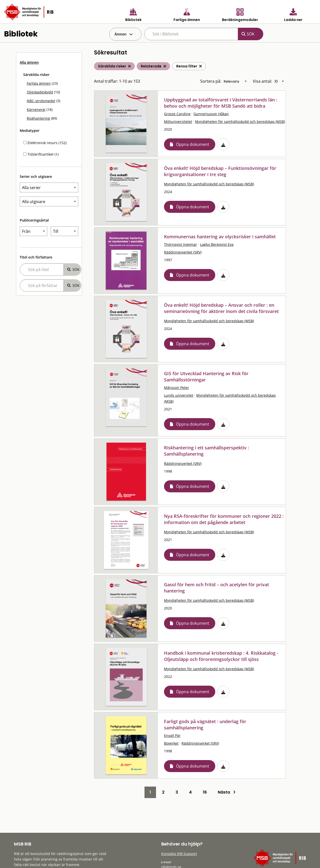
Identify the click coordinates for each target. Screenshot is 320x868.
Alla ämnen (29, 62)
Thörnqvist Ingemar (180, 244)
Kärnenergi (36, 110)
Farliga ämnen (39, 83)
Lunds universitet (179, 395)
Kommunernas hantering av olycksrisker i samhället (220, 237)
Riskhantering (38, 118)
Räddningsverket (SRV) (183, 252)
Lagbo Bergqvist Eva (217, 244)
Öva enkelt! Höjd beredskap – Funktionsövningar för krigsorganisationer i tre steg (220, 171)
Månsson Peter (176, 388)
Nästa (227, 792)
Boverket (171, 743)
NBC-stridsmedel (41, 101)
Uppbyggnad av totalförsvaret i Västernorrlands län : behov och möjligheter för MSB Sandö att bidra (221, 103)
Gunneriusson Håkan (211, 114)
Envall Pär (172, 735)
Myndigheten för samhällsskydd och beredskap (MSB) (240, 122)
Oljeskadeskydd (40, 92)
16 (205, 792)
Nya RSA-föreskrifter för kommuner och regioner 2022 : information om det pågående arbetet (224, 519)
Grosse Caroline (177, 114)
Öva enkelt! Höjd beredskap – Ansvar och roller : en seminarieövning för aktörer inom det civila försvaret (221, 308)
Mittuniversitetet (178, 122)
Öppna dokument (193, 144)
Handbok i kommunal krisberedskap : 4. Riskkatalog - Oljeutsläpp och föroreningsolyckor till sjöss (221, 656)
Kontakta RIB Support (179, 854)
